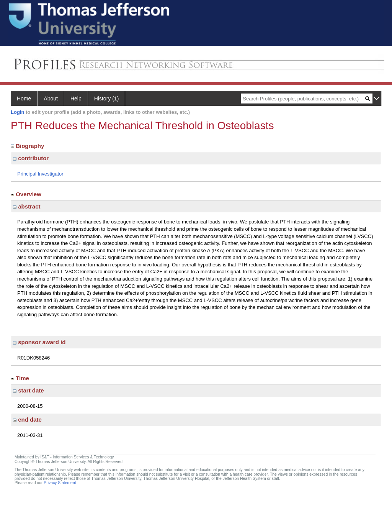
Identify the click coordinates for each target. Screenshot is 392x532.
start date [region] (29, 390)
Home (24, 99)
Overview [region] (27, 194)
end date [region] (27, 420)
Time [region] (21, 378)
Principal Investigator (40, 174)
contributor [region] (31, 158)
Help (76, 99)
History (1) (107, 99)
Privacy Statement (60, 483)
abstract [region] (27, 206)
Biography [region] (28, 146)
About (51, 99)
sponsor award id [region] (39, 342)
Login (17, 112)
